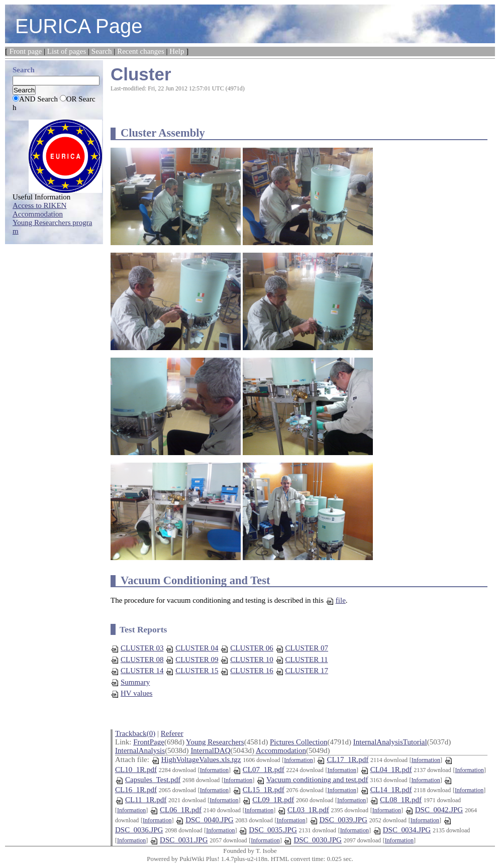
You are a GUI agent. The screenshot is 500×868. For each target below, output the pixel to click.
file (336, 600)
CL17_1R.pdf (342, 759)
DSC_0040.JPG (204, 820)
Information (298, 760)
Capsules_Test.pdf (148, 780)
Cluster (141, 74)
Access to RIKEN (39, 205)
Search (102, 51)
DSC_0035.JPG (268, 830)
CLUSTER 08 (137, 660)
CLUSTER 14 (137, 671)
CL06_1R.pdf (176, 810)
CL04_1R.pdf (386, 770)
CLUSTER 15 (192, 671)
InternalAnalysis (140, 750)
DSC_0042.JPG (434, 810)
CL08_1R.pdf (396, 800)
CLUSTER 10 (246, 660)
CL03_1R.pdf (303, 810)
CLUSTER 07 (302, 648)
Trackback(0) (135, 733)
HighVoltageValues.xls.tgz (196, 759)
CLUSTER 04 (192, 648)
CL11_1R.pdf (141, 800)
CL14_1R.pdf (386, 790)
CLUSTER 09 (192, 660)
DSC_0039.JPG (338, 820)
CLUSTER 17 (302, 671)
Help (177, 51)
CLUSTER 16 (246, 671)
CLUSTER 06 (246, 648)
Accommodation (281, 750)
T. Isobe (266, 851)
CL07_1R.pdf (259, 770)
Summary (130, 682)
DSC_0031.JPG (179, 840)
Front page (26, 51)
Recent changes (141, 51)
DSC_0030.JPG (312, 840)
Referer (172, 733)
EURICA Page (79, 26)
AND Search (38, 99)
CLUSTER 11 (302, 660)
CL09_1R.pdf (268, 800)
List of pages (67, 51)
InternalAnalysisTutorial (390, 742)
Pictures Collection (299, 742)
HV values (131, 693)
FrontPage (149, 742)
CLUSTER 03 (137, 648)
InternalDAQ (210, 750)
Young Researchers (215, 742)
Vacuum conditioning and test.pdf (312, 780)
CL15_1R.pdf (259, 790)
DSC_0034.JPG (402, 830)
